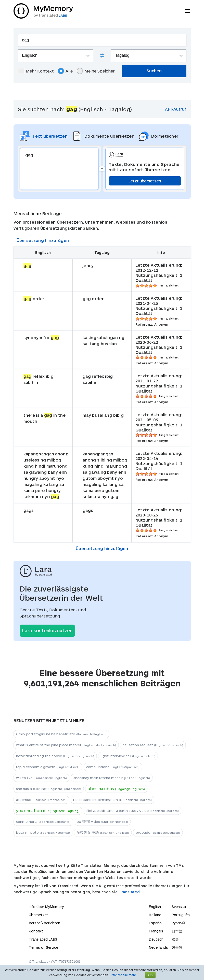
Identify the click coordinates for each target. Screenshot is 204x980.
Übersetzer (38, 915)
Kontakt (36, 931)
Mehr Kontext (36, 71)
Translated (43, 939)
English (155, 907)
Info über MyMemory (46, 907)
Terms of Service (43, 947)
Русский (178, 923)
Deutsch (156, 939)
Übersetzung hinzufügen (43, 240)
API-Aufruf (176, 109)
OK (150, 975)
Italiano (155, 915)
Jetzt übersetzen (145, 181)
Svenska (179, 907)
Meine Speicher (96, 71)
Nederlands (158, 947)
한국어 (177, 947)
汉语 (175, 939)
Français (156, 931)
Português (181, 915)
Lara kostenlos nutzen (47, 630)
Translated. (130, 892)
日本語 (177, 931)
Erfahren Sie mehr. (123, 975)
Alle (65, 71)
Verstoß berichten (44, 923)
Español (156, 923)
